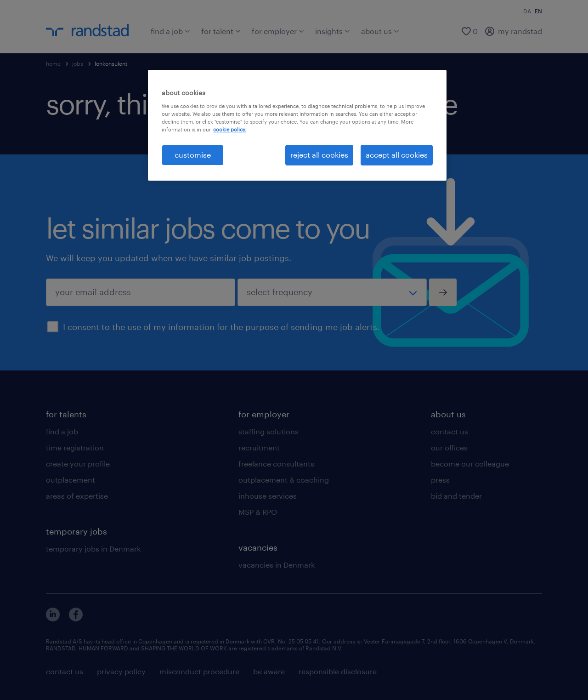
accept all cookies (397, 155)
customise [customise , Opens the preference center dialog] (193, 155)
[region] (297, 125)
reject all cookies (319, 155)
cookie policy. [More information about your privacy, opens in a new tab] (230, 129)
